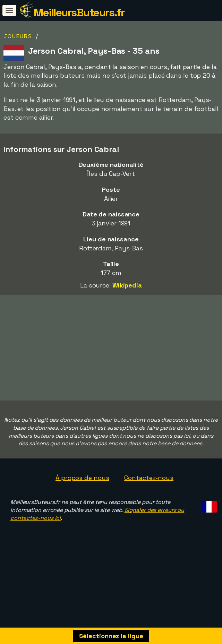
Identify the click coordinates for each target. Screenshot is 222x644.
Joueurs (18, 36)
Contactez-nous (149, 493)
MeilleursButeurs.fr (79, 12)
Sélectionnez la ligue (111, 636)
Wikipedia (127, 285)
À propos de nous (82, 493)
